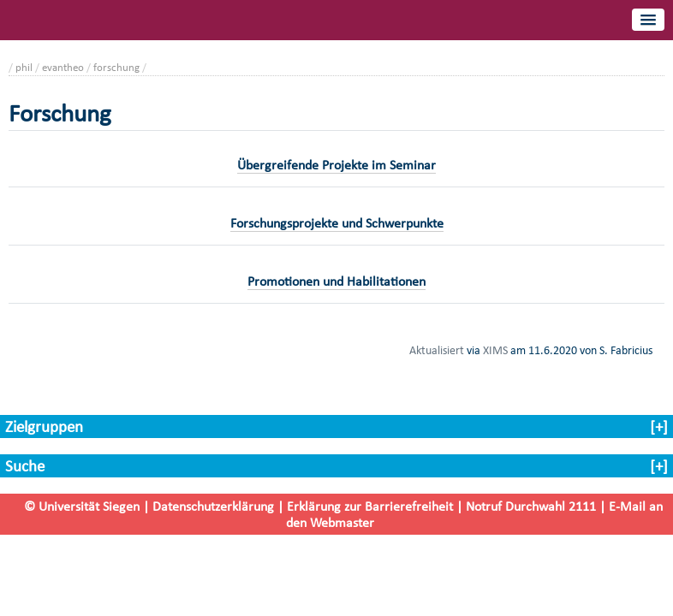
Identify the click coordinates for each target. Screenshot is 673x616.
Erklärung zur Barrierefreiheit (370, 506)
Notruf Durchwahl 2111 (531, 506)
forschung (116, 67)
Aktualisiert (437, 350)
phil (24, 67)
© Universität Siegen (82, 506)
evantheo (63, 67)
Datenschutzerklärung (213, 506)
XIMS (495, 350)
